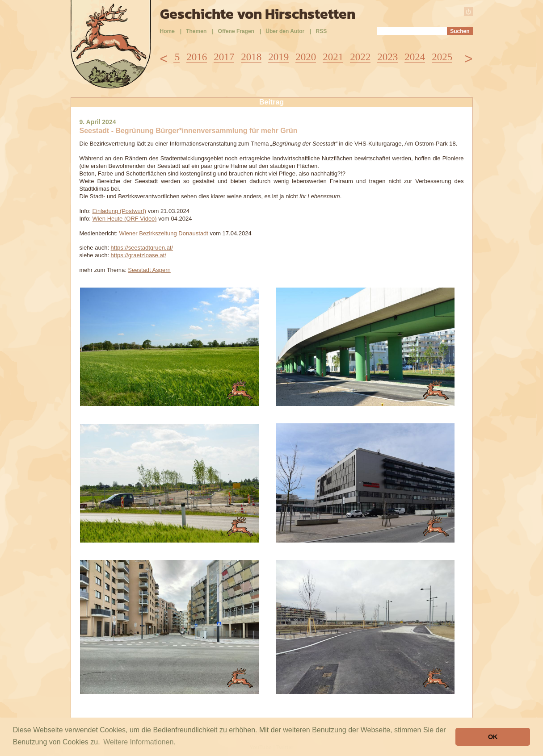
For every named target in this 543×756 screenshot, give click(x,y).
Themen (196, 31)
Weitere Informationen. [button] (139, 742)
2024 (415, 57)
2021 (333, 57)
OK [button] (493, 737)
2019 (278, 57)
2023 (387, 57)
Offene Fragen (236, 31)
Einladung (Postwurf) (119, 211)
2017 (224, 57)
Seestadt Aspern (149, 270)
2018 (251, 57)
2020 (306, 57)
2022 (360, 57)
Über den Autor (285, 31)
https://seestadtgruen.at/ (142, 248)
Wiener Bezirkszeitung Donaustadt (163, 233)
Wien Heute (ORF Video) (124, 219)
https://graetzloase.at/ (139, 255)
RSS (322, 31)
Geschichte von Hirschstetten (258, 14)
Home (167, 31)
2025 (442, 57)
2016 (197, 57)
